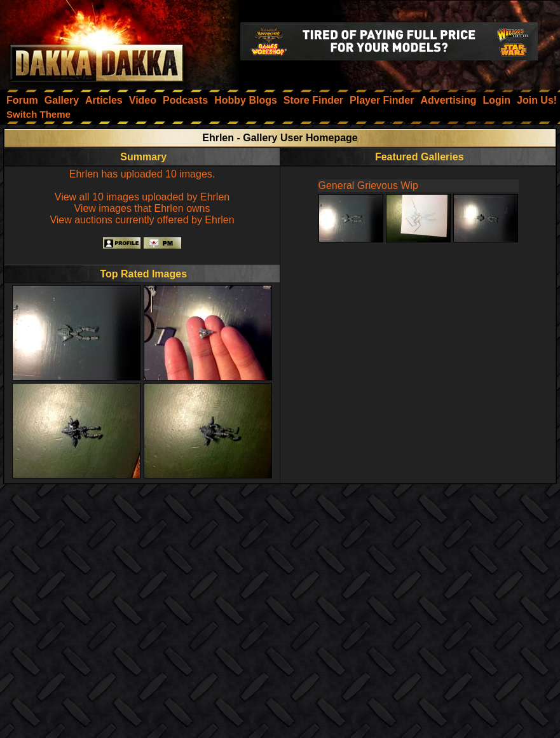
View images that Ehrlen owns (142, 208)
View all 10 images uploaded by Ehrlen (142, 197)
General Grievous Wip (368, 185)
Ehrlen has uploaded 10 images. (142, 174)
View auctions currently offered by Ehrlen (142, 220)
